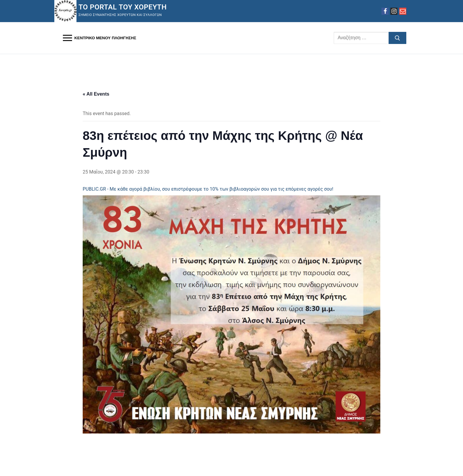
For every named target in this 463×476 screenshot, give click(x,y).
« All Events (96, 94)
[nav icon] (100, 38)
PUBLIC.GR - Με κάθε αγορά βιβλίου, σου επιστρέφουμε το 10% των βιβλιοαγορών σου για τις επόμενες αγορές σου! (208, 189)
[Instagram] (394, 11)
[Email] (403, 11)
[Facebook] (385, 11)
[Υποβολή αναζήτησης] (397, 38)
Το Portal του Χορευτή (123, 7)
